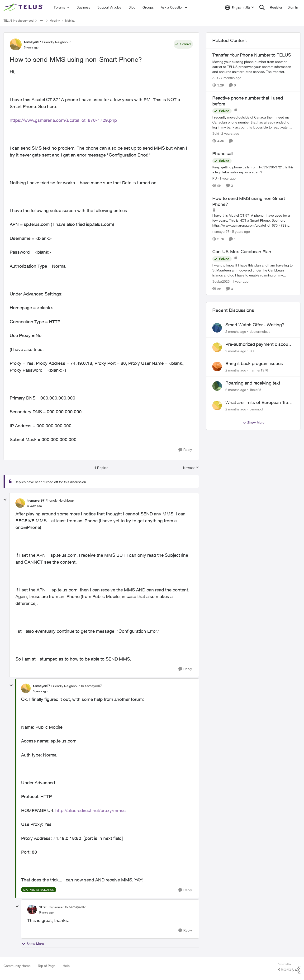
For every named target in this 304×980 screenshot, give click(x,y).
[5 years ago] (240, 231)
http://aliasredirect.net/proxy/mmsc (90, 810)
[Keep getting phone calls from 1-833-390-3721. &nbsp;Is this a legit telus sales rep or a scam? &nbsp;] (253, 170)
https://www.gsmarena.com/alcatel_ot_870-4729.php (63, 120)
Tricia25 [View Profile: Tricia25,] (255, 390)
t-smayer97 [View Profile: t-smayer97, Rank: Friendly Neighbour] (33, 42)
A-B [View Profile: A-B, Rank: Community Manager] (215, 78)
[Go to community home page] (24, 7)
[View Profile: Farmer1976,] (217, 366)
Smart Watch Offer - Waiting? (255, 325)
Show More (33, 944)
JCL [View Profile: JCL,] (253, 351)
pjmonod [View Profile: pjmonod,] (256, 409)
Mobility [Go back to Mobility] (55, 21)
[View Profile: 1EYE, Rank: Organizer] (32, 909)
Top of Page (47, 966)
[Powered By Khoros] (289, 969)
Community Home (17, 966)
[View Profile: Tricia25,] (217, 386)
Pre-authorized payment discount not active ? (259, 344)
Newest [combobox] (191, 468)
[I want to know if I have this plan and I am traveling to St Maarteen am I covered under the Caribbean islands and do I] (253, 270)
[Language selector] (240, 7)
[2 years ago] (229, 133)
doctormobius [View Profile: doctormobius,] (260, 331)
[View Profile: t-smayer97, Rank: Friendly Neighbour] (16, 44)
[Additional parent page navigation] (42, 21)
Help (66, 966)
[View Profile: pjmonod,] (217, 405)
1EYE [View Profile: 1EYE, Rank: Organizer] (43, 907)
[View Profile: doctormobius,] (217, 328)
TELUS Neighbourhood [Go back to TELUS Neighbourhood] (19, 21)
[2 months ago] (236, 331)
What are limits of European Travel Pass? (260, 403)
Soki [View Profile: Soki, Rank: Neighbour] (216, 133)
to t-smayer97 (91, 686)
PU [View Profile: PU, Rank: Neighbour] (215, 178)
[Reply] (185, 450)
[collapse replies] (5, 500)
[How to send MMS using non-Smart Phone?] (35, 506)
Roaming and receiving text (253, 383)
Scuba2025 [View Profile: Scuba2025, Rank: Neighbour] (221, 281)
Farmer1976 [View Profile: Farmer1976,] (259, 370)
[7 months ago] (230, 78)
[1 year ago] (227, 178)
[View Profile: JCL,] (217, 347)
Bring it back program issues (254, 363)
